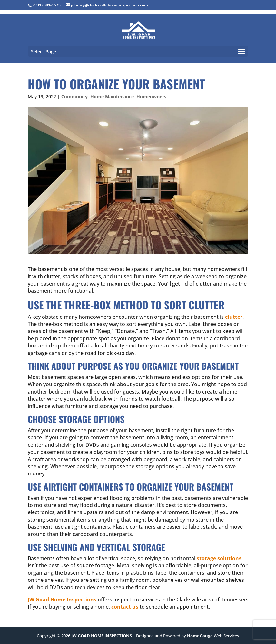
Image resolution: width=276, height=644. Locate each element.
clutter (234, 317)
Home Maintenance (112, 97)
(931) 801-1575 (47, 5)
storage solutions (219, 558)
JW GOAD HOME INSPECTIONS (102, 636)
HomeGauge (200, 636)
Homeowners (151, 97)
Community (74, 97)
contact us (125, 607)
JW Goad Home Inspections (62, 600)
